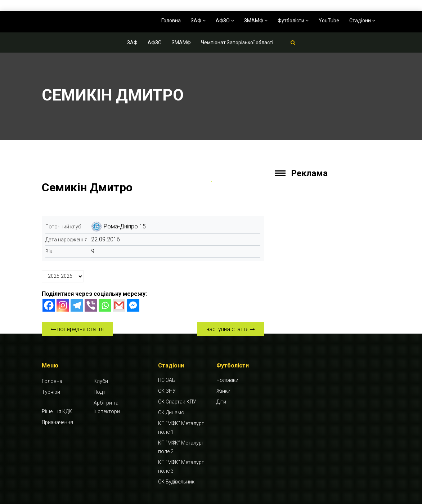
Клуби (101, 381)
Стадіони (362, 21)
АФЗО (225, 21)
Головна (171, 21)
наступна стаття (231, 329)
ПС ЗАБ (167, 380)
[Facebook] (49, 305)
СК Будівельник (176, 482)
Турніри (51, 392)
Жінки (223, 391)
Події (99, 392)
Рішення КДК (57, 411)
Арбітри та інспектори (107, 407)
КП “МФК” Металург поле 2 (181, 447)
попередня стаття (77, 329)
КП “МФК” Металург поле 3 (181, 467)
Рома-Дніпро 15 (125, 226)
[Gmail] (119, 305)
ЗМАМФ (256, 21)
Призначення (57, 422)
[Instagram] (63, 305)
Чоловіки (227, 380)
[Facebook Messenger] (133, 305)
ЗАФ (198, 21)
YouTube (329, 21)
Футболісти (293, 21)
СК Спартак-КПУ (177, 402)
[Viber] (91, 305)
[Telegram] (77, 305)
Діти (221, 402)
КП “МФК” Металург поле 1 (181, 428)
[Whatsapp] (105, 305)
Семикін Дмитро (87, 187)
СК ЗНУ (167, 391)
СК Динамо (171, 412)
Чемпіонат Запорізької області (237, 43)
